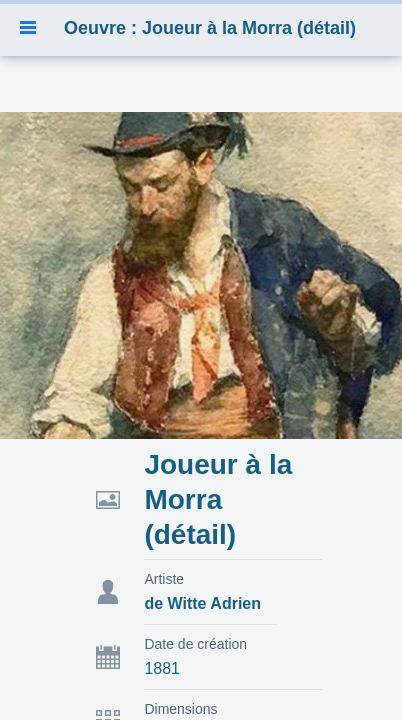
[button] (28, 28)
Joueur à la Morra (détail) (218, 499)
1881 (162, 668)
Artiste (164, 579)
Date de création (195, 644)
